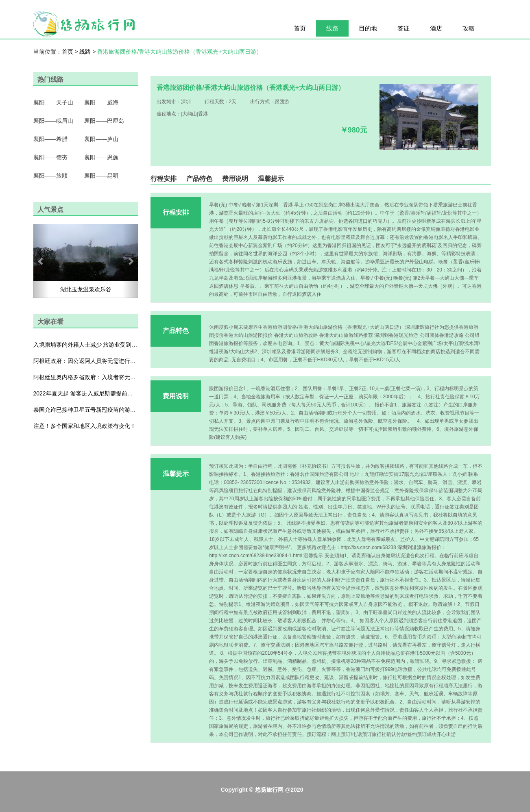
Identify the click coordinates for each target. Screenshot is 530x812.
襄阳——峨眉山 (53, 121)
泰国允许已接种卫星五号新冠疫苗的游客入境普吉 (96, 410)
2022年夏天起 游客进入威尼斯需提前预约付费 (92, 393)
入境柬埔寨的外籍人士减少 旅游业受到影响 (88, 345)
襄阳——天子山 (53, 102)
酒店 (436, 28)
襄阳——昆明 (101, 176)
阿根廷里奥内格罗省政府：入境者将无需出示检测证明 (102, 377)
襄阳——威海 (101, 102)
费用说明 (235, 179)
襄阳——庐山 (101, 139)
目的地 (368, 28)
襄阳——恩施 (101, 157)
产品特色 (199, 179)
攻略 (469, 28)
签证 (403, 28)
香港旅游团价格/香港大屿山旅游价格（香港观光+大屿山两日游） (179, 52)
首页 (300, 28)
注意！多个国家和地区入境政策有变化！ (85, 426)
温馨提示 (271, 179)
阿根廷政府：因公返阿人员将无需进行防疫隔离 (93, 361)
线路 (332, 28)
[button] (41, 261)
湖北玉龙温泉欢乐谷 (86, 289)
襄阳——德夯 (50, 157)
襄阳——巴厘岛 (104, 121)
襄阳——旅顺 (50, 176)
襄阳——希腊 (50, 139)
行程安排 (164, 179)
